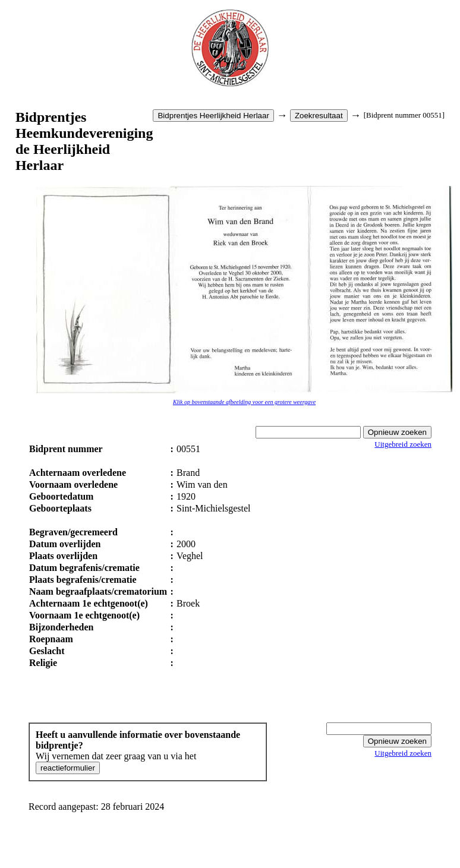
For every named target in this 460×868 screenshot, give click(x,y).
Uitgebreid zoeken (403, 444)
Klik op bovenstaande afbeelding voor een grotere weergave (244, 402)
